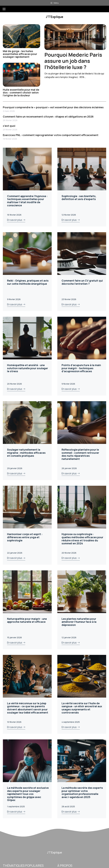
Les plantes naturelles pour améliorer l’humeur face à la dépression (79, 622)
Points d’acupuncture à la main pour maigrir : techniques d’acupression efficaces (81, 368)
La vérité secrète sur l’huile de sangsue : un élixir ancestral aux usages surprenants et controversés (82, 708)
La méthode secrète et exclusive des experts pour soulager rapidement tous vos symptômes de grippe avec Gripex (28, 794)
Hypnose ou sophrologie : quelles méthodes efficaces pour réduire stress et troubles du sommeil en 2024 (82, 539)
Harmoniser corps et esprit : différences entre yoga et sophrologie (25, 537)
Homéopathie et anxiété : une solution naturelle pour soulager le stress (28, 368)
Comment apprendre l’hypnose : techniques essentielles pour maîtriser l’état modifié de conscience (27, 201)
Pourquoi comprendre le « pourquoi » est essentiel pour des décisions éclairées (53, 107)
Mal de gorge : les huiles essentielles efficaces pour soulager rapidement (20, 54)
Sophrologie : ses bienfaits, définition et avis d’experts (79, 198)
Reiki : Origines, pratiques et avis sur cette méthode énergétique (28, 282)
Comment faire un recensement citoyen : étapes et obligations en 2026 (48, 117)
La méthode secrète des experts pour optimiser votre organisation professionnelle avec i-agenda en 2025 (82, 792)
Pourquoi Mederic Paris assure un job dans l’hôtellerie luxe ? (73, 61)
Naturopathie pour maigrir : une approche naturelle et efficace (27, 620)
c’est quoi (9, 126)
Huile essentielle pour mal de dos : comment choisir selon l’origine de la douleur (21, 92)
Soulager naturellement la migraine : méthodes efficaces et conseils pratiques (26, 453)
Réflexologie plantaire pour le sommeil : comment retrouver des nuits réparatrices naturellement (80, 454)
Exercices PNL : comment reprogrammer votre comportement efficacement (51, 135)
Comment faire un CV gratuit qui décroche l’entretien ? (82, 282)
